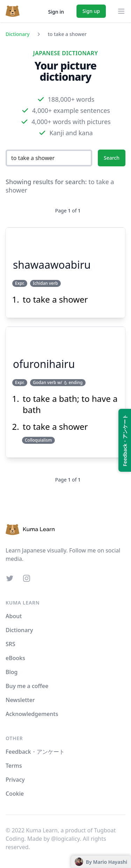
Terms (14, 766)
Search (112, 158)
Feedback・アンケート (35, 752)
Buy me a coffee (27, 686)
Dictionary (18, 34)
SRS (10, 644)
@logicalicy (65, 839)
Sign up (91, 11)
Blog (12, 672)
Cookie (15, 794)
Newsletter (20, 700)
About (14, 616)
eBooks (15, 658)
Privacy (15, 780)
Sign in (56, 12)
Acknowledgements (32, 714)
